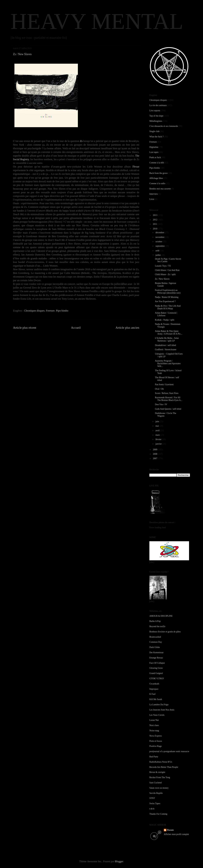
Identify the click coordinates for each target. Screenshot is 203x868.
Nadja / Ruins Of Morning (167, 297)
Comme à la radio (157, 183)
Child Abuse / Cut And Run (167, 270)
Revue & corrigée (157, 772)
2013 (155, 215)
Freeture (50, 311)
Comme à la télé (157, 163)
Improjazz (154, 689)
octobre (159, 242)
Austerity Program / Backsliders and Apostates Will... (168, 364)
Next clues (154, 725)
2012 (155, 220)
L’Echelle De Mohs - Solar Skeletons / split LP (167, 339)
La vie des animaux (158, 105)
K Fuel (152, 694)
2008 (155, 454)
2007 (155, 458)
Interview (154, 194)
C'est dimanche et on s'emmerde (164, 126)
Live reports (155, 111)
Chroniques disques (34, 311)
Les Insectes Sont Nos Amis (162, 710)
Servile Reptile (156, 793)
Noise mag (154, 731)
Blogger (119, 861)
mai (157, 426)
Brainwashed (155, 637)
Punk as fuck (155, 157)
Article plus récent (25, 328)
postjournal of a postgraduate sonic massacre (169, 751)
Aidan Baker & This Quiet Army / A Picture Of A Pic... (169, 332)
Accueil (76, 328)
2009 (155, 450)
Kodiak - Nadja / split (165, 320)
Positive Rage (156, 746)
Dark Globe (155, 647)
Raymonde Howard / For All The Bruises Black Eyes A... (169, 399)
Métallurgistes (156, 121)
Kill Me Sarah (156, 699)
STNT (152, 798)
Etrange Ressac (156, 658)
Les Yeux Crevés (157, 715)
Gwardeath (154, 684)
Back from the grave (159, 173)
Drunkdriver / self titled (165, 345)
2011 (155, 224)
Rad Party (154, 757)
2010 (155, 229)
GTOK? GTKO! (157, 679)
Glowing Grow (156, 668)
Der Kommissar (156, 652)
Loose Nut (154, 720)
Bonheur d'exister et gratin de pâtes (165, 632)
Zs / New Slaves (162, 279)
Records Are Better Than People (164, 767)
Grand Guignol (156, 673)
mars (158, 435)
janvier (159, 444)
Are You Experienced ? (165, 301)
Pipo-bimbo (62, 311)
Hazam (170, 830)
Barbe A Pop (155, 621)
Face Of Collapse (157, 663)
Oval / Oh (159, 389)
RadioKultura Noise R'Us (161, 762)
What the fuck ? (156, 137)
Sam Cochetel (156, 783)
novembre (160, 237)
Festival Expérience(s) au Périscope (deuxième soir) (168, 292)
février (159, 439)
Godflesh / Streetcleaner (166, 350)
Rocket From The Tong (160, 777)
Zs (81, 141)
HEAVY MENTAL (97, 21)
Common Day (156, 642)
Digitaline (154, 147)
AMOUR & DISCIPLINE (161, 616)
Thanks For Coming (158, 814)
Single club (154, 131)
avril (158, 431)
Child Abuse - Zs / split (165, 274)
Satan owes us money (159, 788)
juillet (158, 255)
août (158, 251)
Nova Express (156, 736)
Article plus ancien (127, 328)
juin (157, 421)
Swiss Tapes (155, 803)
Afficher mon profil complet (176, 834)
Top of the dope (156, 116)
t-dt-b (152, 809)
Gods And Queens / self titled (168, 409)
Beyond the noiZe (157, 626)
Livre (152, 199)
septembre (160, 246)
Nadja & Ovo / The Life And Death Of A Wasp (168, 307)
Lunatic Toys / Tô (163, 266)
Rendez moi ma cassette (160, 189)
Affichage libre (156, 178)
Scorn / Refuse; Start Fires (167, 393)
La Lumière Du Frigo (159, 705)
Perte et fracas (156, 741)
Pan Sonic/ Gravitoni (164, 384)
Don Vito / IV (161, 404)
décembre (160, 233)
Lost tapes (154, 152)
